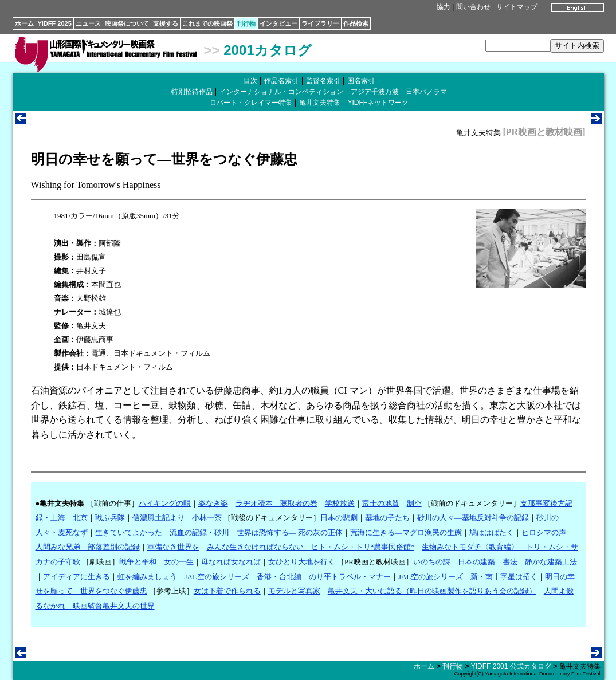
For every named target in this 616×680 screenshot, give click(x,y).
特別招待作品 (192, 92)
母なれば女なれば (231, 562)
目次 (250, 81)
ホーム (24, 23)
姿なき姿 (213, 503)
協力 (444, 7)
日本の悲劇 (339, 518)
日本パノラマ (426, 92)
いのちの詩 (432, 562)
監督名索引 (323, 81)
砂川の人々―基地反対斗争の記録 (473, 518)
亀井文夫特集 (320, 103)
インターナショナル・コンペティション (281, 92)
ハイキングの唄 (165, 503)
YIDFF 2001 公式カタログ (511, 666)
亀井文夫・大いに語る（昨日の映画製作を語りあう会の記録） (432, 591)
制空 (414, 503)
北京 (80, 518)
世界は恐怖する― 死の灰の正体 (290, 532)
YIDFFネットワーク (378, 103)
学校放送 (340, 503)
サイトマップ (517, 7)
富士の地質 (381, 503)
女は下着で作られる (227, 591)
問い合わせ (473, 7)
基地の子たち (387, 518)
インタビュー (278, 23)
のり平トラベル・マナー (350, 577)
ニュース (88, 23)
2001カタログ (267, 50)
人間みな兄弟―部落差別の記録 (88, 547)
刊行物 (246, 23)
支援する (166, 23)
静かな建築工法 (551, 562)
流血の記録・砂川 (199, 532)
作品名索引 (281, 81)
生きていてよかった (129, 532)
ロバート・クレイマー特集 (251, 103)
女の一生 (179, 562)
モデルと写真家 (294, 591)
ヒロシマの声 (544, 532)
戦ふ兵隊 (110, 518)
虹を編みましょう (147, 577)
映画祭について (127, 23)
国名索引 (361, 81)
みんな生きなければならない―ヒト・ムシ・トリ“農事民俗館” (311, 547)
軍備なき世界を (173, 547)
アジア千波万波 (375, 92)
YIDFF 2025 (55, 23)
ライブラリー (320, 23)
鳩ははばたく (492, 532)
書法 (510, 562)
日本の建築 (476, 562)
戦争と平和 (138, 562)
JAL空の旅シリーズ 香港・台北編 (243, 577)
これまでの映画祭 (207, 23)
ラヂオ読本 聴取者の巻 (276, 503)
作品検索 (356, 23)
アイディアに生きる (76, 577)
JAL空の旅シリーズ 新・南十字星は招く (468, 577)
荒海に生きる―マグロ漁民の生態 (406, 532)
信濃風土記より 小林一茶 (177, 518)
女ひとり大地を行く (302, 562)
